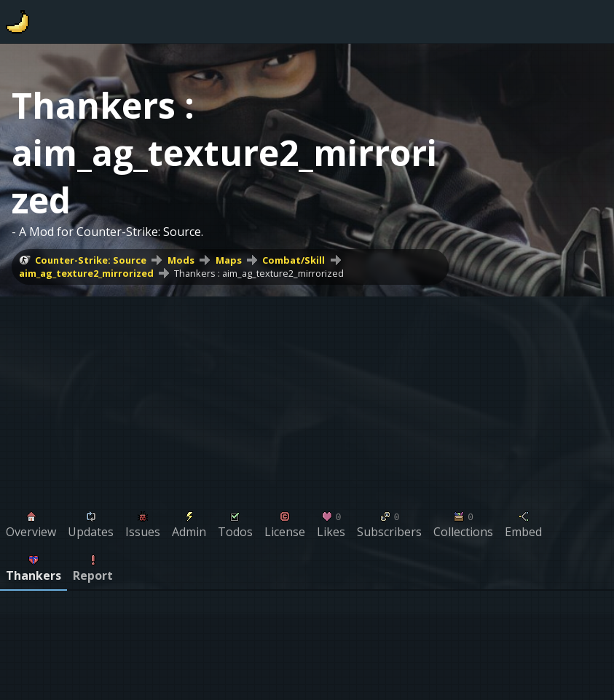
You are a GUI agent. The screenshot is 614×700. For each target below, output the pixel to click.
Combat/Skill (294, 260)
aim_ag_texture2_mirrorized (86, 273)
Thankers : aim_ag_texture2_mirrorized (259, 273)
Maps (229, 260)
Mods (181, 260)
